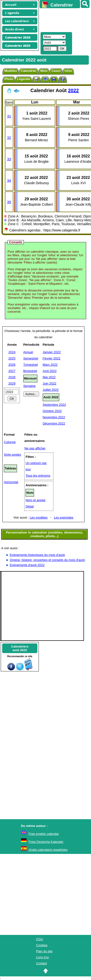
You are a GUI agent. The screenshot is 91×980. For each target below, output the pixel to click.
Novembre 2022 (54, 417)
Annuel (28, 352)
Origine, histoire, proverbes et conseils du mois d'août (47, 560)
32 (9, 138)
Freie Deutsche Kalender (46, 842)
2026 (12, 365)
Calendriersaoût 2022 (20, 648)
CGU (40, 939)
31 (9, 116)
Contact (42, 963)
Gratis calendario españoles (48, 850)
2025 (12, 358)
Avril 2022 (50, 371)
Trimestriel (31, 365)
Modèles (11, 71)
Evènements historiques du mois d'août (37, 555)
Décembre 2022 (54, 423)
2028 (12, 377)
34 (9, 180)
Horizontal (11, 482)
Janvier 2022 (52, 352)
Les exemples (64, 517)
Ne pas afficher (35, 448)
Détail (29, 506)
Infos (68, 71)
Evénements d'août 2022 (27, 565)
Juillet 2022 (51, 390)
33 (9, 159)
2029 (12, 383)
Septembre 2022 (54, 405)
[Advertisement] (63, 20)
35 (9, 202)
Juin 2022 (50, 383)
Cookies (42, 945)
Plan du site (44, 951)
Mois (44, 71)
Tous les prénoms (38, 476)
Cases (56, 71)
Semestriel (31, 358)
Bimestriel (30, 371)
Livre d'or (43, 957)
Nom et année (35, 500)
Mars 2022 (50, 365)
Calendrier (29, 71)
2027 (12, 371)
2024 (12, 352)
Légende (24, 79)
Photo (9, 79)
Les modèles (39, 517)
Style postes (12, 455)
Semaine (29, 386)
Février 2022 (52, 358)
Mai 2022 (49, 377)
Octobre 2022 (52, 411)
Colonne (10, 442)
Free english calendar (44, 834)
